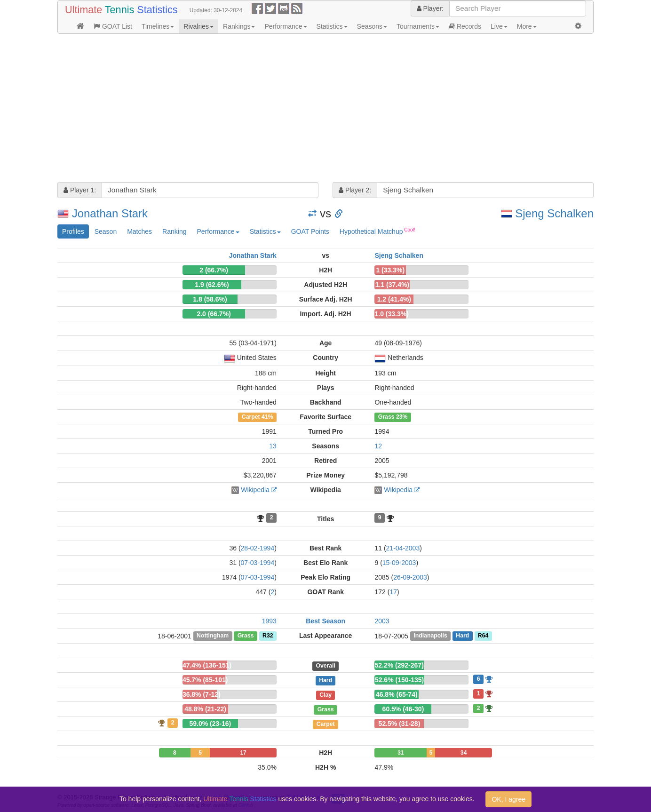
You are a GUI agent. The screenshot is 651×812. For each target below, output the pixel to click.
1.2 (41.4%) (394, 299)
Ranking (174, 231)
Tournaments (418, 26)
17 (393, 592)
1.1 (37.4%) (392, 285)
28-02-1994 (258, 548)
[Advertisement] (325, 109)
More (527, 26)
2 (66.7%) (214, 270)
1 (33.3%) (390, 270)
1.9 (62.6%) (212, 285)
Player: (430, 8)
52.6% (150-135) (399, 680)
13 (273, 446)
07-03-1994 (258, 563)
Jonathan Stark (110, 213)
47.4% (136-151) (207, 665)
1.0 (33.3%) (391, 314)
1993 (269, 621)
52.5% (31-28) (400, 724)
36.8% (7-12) (202, 694)
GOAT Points (310, 231)
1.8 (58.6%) (210, 299)
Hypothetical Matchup (377, 231)
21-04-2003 (403, 548)
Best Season (325, 621)
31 (401, 753)
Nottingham (213, 636)
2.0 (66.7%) (214, 314)
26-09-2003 (410, 577)
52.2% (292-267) (399, 665)
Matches (139, 231)
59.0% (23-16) (210, 724)
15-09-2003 (399, 563)
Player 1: (80, 190)
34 (464, 753)
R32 (268, 636)
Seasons (372, 26)
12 (378, 446)
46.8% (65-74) (397, 694)
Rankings (239, 26)
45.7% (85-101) (205, 680)
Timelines (158, 26)
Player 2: (355, 190)
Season (106, 231)
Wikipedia (255, 490)
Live (499, 26)
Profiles (73, 231)
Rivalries (198, 26)
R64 (483, 636)
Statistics (332, 26)
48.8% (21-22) (205, 709)
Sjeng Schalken (554, 213)
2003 (382, 621)
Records (465, 26)
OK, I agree (508, 799)
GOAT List (113, 26)
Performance (286, 26)
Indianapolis (430, 636)
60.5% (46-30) (403, 709)
